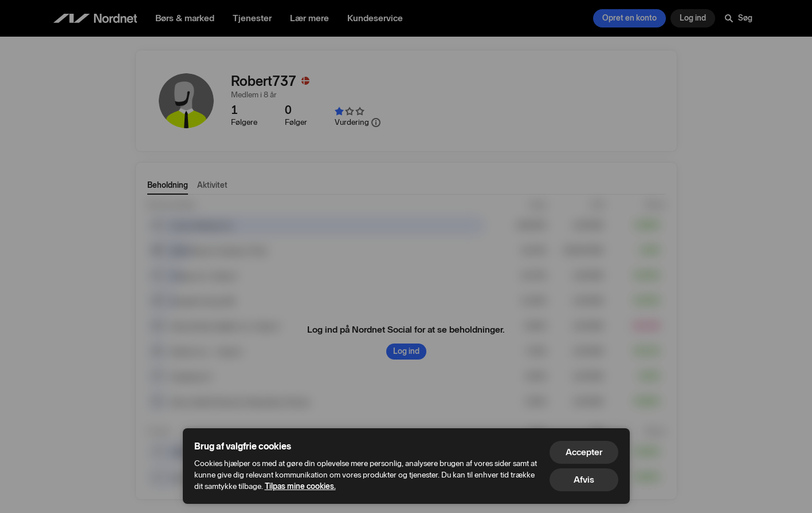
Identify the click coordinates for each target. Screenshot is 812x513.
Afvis (584, 480)
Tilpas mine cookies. (300, 486)
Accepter (584, 452)
